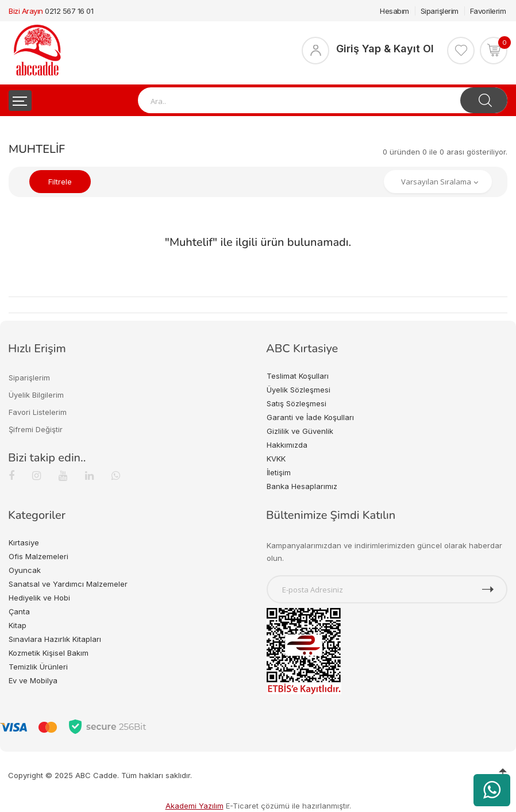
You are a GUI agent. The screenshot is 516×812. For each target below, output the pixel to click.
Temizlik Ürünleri (38, 667)
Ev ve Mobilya (33, 680)
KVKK (276, 459)
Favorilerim (488, 11)
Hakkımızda (287, 445)
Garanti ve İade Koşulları (310, 417)
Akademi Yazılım (195, 806)
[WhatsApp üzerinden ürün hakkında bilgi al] (492, 790)
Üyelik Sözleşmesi (299, 390)
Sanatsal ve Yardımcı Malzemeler (68, 584)
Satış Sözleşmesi (296, 403)
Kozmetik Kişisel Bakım (49, 653)
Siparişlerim (440, 11)
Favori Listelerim (38, 412)
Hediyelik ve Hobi (39, 598)
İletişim (279, 472)
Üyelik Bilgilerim (36, 395)
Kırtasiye (24, 542)
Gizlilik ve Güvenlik (300, 431)
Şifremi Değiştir (36, 429)
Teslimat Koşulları (298, 376)
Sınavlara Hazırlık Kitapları (55, 639)
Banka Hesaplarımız (302, 486)
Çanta (19, 611)
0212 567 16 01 (69, 11)
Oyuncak (25, 570)
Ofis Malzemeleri (38, 556)
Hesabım (394, 11)
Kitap (18, 625)
